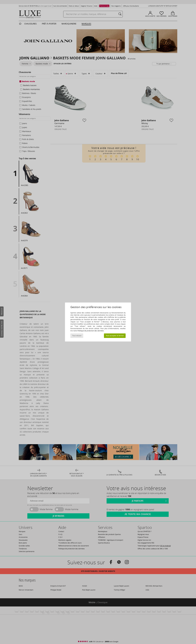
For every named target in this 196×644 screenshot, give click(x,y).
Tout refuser (77, 336)
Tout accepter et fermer (115, 336)
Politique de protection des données (91, 331)
